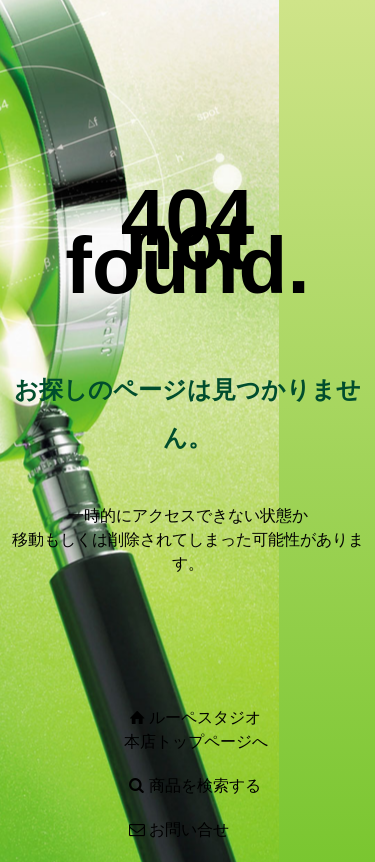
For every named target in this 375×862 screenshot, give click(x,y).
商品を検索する (205, 785)
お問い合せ (189, 829)
